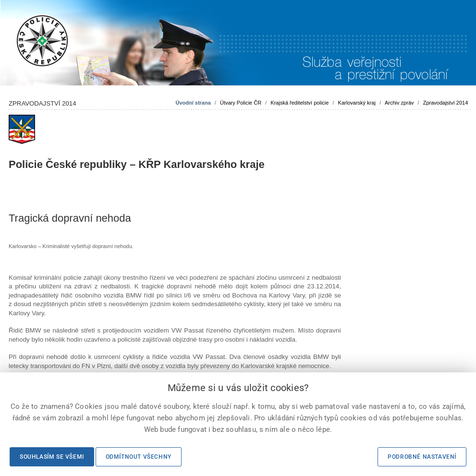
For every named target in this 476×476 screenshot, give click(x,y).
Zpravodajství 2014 (446, 103)
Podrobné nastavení (422, 457)
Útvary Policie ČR (241, 103)
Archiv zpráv (399, 103)
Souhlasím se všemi (52, 457)
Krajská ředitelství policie (299, 103)
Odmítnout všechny (139, 457)
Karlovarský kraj (357, 103)
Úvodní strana (193, 103)
